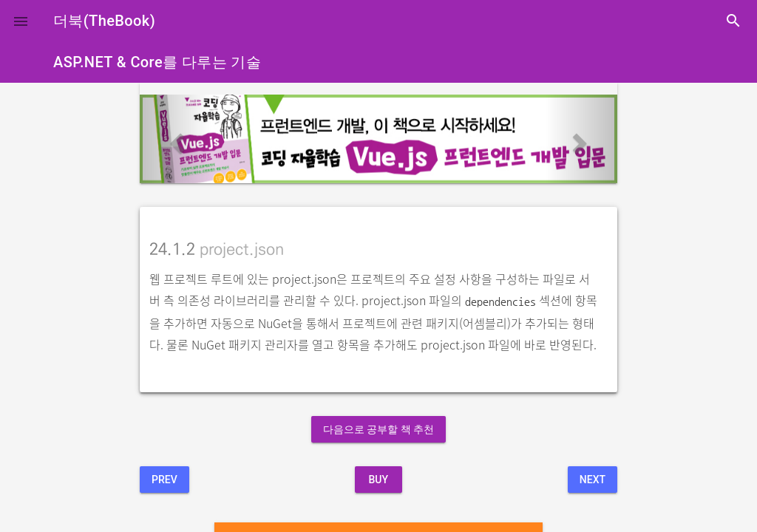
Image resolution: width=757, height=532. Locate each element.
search (733, 21)
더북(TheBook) (104, 21)
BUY (378, 480)
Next (593, 480)
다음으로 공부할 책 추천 (378, 429)
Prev (164, 480)
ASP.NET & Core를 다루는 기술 (157, 62)
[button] (21, 21)
